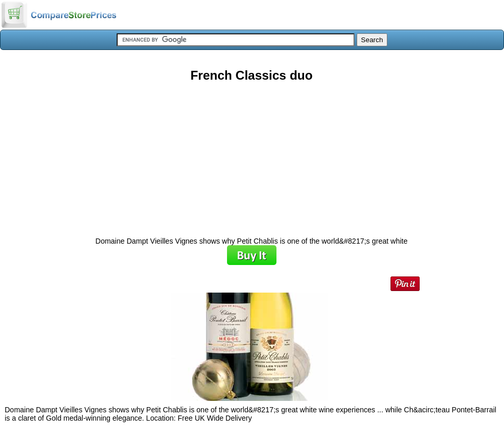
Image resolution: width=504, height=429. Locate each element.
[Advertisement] (251, 156)
